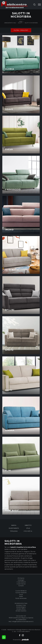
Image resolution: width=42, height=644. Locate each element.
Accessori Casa (21, 605)
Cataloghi (21, 580)
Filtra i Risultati (21, 30)
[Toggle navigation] (39, 5)
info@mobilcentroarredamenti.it (23, 621)
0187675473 (22, 620)
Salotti (20, 23)
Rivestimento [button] (14, 528)
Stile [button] (28, 528)
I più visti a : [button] (28, 531)
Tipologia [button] (14, 531)
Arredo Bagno (21, 607)
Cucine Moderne (21, 591)
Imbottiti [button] (28, 525)
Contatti (21, 586)
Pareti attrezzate (21, 598)
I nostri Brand (21, 582)
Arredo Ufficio (21, 609)
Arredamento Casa (10, 23)
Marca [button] (14, 525)
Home (21, 22)
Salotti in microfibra (31, 23)
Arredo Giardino (21, 611)
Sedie (21, 596)
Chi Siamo (21, 578)
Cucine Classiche (21, 593)
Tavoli (21, 594)
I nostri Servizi (21, 584)
